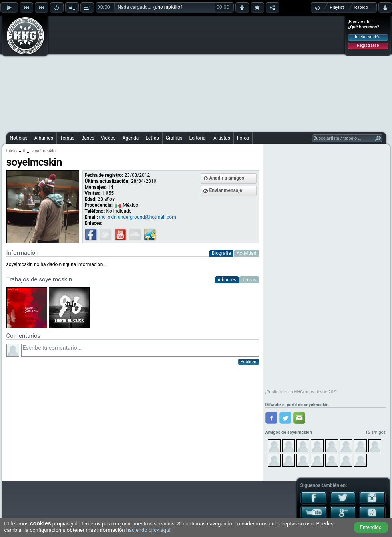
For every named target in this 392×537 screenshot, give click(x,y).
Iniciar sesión (368, 37)
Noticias (19, 138)
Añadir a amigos (227, 178)
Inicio (12, 151)
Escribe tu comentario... (140, 350)
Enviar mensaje (226, 190)
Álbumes (44, 138)
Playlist (337, 7)
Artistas (222, 138)
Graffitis (174, 138)
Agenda (131, 138)
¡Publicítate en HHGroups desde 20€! (301, 392)
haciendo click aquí (148, 530)
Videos (108, 138)
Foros (243, 138)
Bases (88, 138)
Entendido (371, 527)
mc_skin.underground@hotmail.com (138, 217)
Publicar (249, 362)
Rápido (361, 7)
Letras (152, 138)
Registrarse (368, 45)
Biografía (221, 253)
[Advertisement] (179, 73)
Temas (67, 138)
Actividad (247, 253)
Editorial (198, 138)
